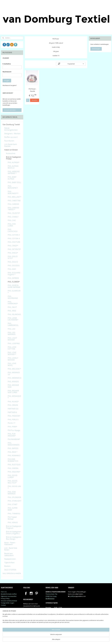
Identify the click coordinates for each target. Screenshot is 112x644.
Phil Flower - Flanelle (33, 90)
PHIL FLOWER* (14, 282)
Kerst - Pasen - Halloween (10, 544)
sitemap (65, 640)
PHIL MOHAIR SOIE (13, 386)
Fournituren (9, 141)
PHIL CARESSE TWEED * (13, 209)
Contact (3, 605)
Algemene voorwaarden (9, 596)
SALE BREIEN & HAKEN (12, 573)
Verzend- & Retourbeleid (9, 601)
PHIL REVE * (13, 452)
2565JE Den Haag (51, 596)
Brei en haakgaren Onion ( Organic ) (13, 533)
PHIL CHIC (12, 220)
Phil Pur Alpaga (14, 430)
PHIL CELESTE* (14, 213)
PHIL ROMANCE (14, 456)
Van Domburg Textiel (11, 124)
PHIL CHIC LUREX (12, 225)
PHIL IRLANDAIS (14, 314)
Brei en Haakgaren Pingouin (14, 527)
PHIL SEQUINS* (14, 472)
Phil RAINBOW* (14, 439)
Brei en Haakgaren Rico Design (14, 538)
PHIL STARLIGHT (15, 501)
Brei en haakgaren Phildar (13, 158)
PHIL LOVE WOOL (12, 364)
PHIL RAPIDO (13, 448)
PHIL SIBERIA (13, 468)
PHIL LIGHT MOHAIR (12, 339)
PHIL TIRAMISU (14, 514)
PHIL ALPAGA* (14, 162)
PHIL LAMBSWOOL (13, 324)
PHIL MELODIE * (14, 369)
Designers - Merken (12, 134)
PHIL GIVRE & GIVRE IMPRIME (14, 286)
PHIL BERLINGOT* (13, 192)
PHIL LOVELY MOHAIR (13, 359)
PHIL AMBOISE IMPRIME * (14, 172)
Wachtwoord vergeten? (10, 85)
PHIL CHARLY (13, 217)
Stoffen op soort (11, 137)
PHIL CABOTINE (14, 201)
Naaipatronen (10, 559)
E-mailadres (7, 64)
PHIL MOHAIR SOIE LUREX (13, 392)
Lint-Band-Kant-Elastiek (11, 145)
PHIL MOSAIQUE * (14, 397)
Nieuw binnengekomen (11, 129)
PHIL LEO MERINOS (12, 333)
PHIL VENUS (13, 523)
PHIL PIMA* (12, 427)
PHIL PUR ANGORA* (12, 435)
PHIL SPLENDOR (14, 497)
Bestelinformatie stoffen (9, 594)
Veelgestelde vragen (8, 603)
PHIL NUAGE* (13, 402)
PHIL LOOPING (14, 343)
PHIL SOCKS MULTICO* (13, 482)
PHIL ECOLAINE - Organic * (14, 274)
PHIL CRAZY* (13, 246)
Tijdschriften (9, 563)
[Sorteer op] (71, 64)
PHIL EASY (12, 269)
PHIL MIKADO (13, 382)
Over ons (4, 592)
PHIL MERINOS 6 (14, 378)
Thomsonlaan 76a (51, 594)
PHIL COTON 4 (14, 238)
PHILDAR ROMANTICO (13, 460)
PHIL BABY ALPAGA (12, 178)
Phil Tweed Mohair (12, 518)
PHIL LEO (11, 329)
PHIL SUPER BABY (13, 509)
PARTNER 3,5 (13, 409)
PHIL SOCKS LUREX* (13, 476)
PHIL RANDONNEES (14, 444)
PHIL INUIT (12, 307)
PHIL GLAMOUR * (14, 292)
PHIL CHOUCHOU (13, 230)
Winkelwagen (96, 49)
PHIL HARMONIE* (13, 303)
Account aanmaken (10, 110)
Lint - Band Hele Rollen (11, 549)
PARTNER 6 (12, 412)
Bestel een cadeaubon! (9, 554)
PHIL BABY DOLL (14, 182)
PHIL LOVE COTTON (12, 348)
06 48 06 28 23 (50, 598)
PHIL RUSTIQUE (14, 465)
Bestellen (35, 100)
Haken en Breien (11, 150)
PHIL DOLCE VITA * (13, 257)
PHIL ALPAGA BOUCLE (13, 167)
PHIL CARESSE (13, 204)
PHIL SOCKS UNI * (14, 487)
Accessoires (11, 153)
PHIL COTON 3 (14, 235)
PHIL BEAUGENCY (13, 187)
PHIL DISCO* (13, 253)
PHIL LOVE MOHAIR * (12, 353)
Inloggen (7, 81)
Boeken (7, 566)
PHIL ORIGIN (13, 405)
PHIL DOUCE (13, 262)
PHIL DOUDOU (14, 266)
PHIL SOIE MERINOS (12, 493)
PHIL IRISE (12, 311)
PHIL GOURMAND (13, 297)
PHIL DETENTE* (14, 249)
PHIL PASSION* (14, 416)
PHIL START (13, 504)
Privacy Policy (5, 598)
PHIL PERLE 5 (13, 420)
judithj (72, 596)
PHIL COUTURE (14, 242)
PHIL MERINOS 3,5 (14, 373)
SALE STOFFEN (10, 570)
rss (70, 640)
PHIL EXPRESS (13, 278)
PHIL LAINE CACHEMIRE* (13, 319)
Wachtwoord (7, 72)
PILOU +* (11, 423)
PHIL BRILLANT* (14, 197)
